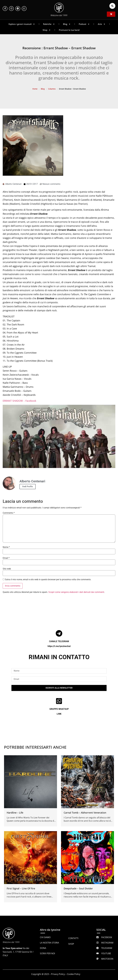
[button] (112, 6)
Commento (9, 513)
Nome (6, 547)
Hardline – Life (15, 813)
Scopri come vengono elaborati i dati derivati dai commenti (76, 592)
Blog (67, 24)
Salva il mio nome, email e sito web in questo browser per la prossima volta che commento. (48, 580)
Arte (102, 24)
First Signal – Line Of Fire (21, 888)
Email (6, 558)
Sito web (7, 569)
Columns (52, 89)
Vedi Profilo (28, 487)
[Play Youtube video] (59, 436)
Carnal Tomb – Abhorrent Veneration (85, 813)
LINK (59, 714)
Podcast (84, 24)
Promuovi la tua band (69, 30)
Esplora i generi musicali (22, 24)
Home (35, 89)
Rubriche (49, 24)
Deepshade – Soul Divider (78, 888)
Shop (47, 30)
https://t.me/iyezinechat (59, 646)
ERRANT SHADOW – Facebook (19, 401)
